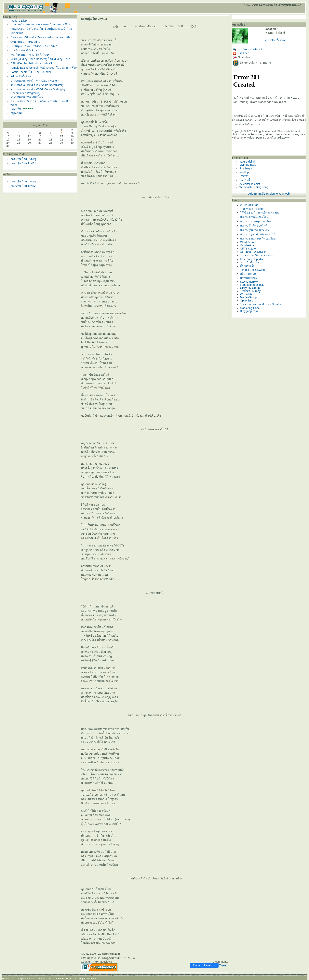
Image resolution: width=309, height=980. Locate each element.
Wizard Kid (247, 294)
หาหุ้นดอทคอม (249, 278)
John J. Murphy (249, 262)
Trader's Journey (250, 291)
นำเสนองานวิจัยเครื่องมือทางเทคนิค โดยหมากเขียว (41, 37)
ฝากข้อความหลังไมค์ (248, 49)
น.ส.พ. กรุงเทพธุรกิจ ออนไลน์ (258, 234)
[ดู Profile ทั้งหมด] (275, 40)
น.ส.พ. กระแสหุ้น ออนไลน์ (256, 221)
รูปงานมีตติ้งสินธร (21, 76)
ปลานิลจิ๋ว (245, 180)
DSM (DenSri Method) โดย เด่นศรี (31, 63)
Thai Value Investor (252, 209)
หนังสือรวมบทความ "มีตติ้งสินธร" (31, 55)
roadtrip (244, 172)
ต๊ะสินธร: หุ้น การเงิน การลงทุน (260, 213)
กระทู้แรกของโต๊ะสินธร (25, 50)
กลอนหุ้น (16, 109)
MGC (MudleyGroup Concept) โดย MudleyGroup (40, 59)
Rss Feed (241, 53)
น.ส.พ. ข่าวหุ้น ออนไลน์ (254, 217)
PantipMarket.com (26, 979)
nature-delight (248, 162)
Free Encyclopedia (251, 259)
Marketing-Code (250, 308)
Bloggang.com (249, 311)
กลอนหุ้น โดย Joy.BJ (23, 163)
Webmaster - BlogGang (254, 187)
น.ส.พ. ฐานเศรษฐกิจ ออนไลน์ (258, 239)
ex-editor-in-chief (250, 184)
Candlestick (247, 245)
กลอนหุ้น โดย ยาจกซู (23, 159)
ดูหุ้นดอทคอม (248, 274)
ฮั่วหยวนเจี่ (247, 266)
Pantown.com (44, 979)
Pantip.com (8, 979)
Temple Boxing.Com (252, 270)
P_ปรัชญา (246, 168)
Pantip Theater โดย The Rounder (31, 72)
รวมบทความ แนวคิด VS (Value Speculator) (37, 85)
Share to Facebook (204, 965)
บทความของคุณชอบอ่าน (25, 42)
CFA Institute (248, 249)
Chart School (248, 242)
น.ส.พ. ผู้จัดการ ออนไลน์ (255, 230)
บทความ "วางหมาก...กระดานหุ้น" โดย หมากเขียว (40, 24)
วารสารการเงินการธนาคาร (257, 255)
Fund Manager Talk (252, 285)
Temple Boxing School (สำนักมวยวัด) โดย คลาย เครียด (44, 68)
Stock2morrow (249, 282)
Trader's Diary (19, 21)
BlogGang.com (69, 979)
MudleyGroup (248, 297)
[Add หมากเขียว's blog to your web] (269, 194)
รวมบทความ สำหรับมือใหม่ (27, 97)
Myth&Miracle (248, 165)
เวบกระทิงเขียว (249, 205)
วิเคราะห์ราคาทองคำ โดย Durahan (261, 304)
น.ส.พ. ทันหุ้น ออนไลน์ (254, 226)
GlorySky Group (250, 288)
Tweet (223, 965)
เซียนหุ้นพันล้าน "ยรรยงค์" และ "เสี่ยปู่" (34, 46)
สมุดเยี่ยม (16, 113)
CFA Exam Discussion (254, 252)
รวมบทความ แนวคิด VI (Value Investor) (35, 81)
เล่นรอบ (244, 176)
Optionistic (246, 300)
